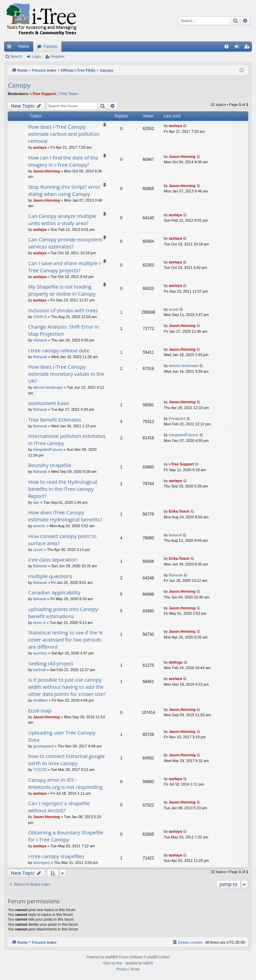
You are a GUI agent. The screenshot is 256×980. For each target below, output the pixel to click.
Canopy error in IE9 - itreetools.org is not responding (65, 783)
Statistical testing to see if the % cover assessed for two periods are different (65, 640)
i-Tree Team (67, 94)
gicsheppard (43, 746)
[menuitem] (227, 47)
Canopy (19, 85)
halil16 (148, 963)
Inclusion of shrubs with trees (63, 310)
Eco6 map (40, 710)
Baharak (40, 357)
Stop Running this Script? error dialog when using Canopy (64, 190)
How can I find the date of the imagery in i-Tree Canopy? (63, 161)
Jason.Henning (47, 171)
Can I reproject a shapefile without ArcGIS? (59, 807)
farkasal (175, 535)
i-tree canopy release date (59, 350)
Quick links (11, 48)
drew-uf (40, 623)
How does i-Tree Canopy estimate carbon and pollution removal (64, 134)
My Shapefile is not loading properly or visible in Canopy (62, 290)
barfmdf (40, 670)
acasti (174, 309)
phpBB (111, 957)
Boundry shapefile (50, 465)
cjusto (38, 550)
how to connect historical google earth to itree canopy (66, 760)
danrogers (42, 863)
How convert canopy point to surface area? (62, 540)
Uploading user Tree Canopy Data (62, 736)
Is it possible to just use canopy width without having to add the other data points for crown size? (67, 687)
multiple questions (50, 576)
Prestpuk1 (177, 419)
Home (24, 47)
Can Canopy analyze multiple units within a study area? (62, 219)
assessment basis (49, 403)
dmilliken (41, 700)
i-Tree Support (43, 94)
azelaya (40, 147)
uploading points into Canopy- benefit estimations (64, 613)
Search (16, 56)
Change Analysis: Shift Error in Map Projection (64, 330)
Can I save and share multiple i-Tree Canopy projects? (65, 267)
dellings (176, 662)
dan (36, 502)
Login (36, 56)
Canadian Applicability (54, 592)
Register (58, 56)
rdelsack (40, 340)
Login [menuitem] (238, 48)
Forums (50, 47)
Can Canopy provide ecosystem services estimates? (65, 243)
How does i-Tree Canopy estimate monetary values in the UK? (66, 374)
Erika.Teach (179, 511)
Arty (119, 963)
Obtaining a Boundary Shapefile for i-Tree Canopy (66, 836)
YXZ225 (40, 770)
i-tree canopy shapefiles (56, 856)
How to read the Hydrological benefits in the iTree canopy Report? (63, 489)
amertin (40, 526)
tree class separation (53, 559)
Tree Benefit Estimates (55, 420)
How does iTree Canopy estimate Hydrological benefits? (65, 516)
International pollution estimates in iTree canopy (67, 439)
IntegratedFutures (48, 449)
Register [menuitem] (248, 48)
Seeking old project (51, 663)
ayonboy (40, 653)
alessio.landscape (48, 387)
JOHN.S (40, 317)
